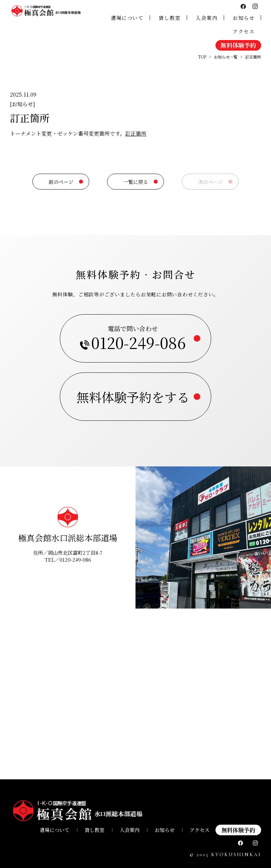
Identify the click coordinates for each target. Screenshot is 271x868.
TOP (202, 57)
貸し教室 (170, 18)
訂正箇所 (136, 133)
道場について (127, 18)
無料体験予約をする (133, 397)
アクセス (244, 31)
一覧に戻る (136, 182)
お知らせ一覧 (226, 57)
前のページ (61, 182)
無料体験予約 (238, 45)
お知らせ (244, 18)
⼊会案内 (130, 830)
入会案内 (207, 18)
